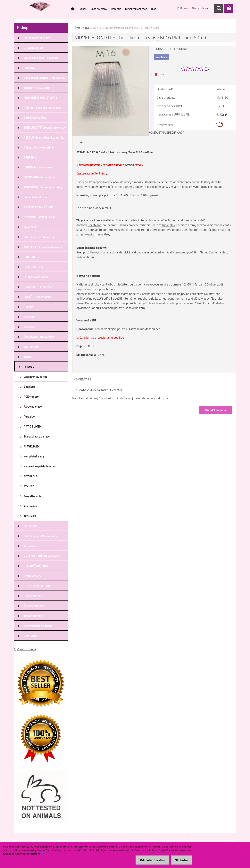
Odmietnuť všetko (151, 860)
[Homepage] (73, 9)
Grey (107, 234)
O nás (83, 9)
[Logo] (41, 8)
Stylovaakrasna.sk (25, 649)
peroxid (129, 165)
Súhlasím (181, 860)
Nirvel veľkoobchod (136, 9)
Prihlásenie (183, 8)
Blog (154, 9)
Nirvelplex (168, 225)
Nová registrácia (200, 8)
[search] (219, 8)
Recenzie (116, 9)
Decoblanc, (95, 225)
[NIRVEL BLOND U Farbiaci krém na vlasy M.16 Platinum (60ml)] (110, 48)
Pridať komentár (216, 410)
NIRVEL (87, 28)
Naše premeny (99, 9)
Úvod (78, 28)
